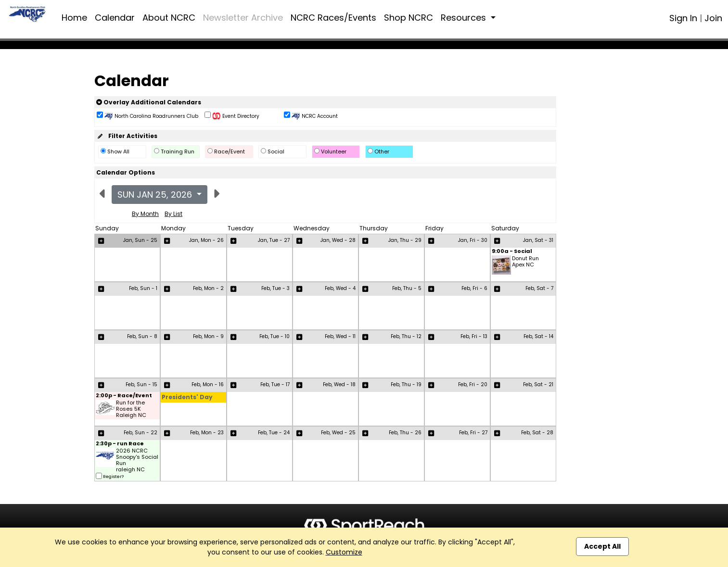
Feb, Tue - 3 (275, 288)
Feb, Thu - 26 (405, 433)
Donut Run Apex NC (525, 262)
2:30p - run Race (120, 444)
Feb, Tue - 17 (275, 384)
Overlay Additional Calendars (149, 102)
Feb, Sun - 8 (142, 336)
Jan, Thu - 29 (405, 240)
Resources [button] (465, 18)
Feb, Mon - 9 (208, 336)
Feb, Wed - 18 (339, 384)
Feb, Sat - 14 (538, 336)
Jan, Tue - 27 (274, 240)
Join (713, 18)
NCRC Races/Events (333, 18)
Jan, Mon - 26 (206, 240)
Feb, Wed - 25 (338, 433)
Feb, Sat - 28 (537, 433)
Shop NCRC (409, 18)
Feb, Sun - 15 (141, 384)
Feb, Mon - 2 (208, 288)
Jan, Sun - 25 (140, 240)
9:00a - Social (512, 252)
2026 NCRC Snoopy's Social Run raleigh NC (137, 460)
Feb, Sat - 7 (539, 288)
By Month (145, 214)
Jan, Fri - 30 (473, 240)
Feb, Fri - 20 (473, 384)
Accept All (602, 546)
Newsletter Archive (243, 18)
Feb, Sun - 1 (143, 288)
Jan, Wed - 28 (338, 240)
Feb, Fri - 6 (474, 288)
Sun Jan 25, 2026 (156, 195)
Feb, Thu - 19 (406, 384)
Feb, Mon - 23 (207, 433)
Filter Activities (127, 136)
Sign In (683, 18)
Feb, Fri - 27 (473, 433)
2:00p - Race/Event (124, 396)
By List (173, 214)
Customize (344, 552)
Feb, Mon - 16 (208, 384)
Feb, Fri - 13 (474, 336)
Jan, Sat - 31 (538, 240)
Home (74, 18)
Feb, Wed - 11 (340, 336)
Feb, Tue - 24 (274, 433)
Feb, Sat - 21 (538, 384)
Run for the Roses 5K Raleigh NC (131, 409)
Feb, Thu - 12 (406, 336)
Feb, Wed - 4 (340, 288)
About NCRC (169, 18)
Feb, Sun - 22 (140, 433)
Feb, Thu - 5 (407, 288)
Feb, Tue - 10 (275, 336)
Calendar (115, 18)
